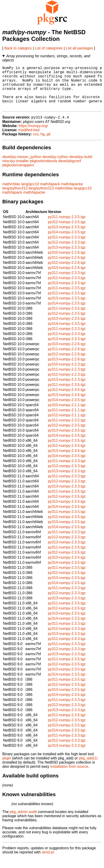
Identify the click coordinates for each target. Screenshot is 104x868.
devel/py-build (81, 167)
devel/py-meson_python (22, 167)
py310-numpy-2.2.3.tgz (67, 374)
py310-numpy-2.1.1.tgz (67, 415)
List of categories (49, 48)
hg (42, 144)
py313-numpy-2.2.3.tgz (67, 389)
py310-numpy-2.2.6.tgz (67, 262)
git (49, 144)
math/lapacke (72, 194)
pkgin (7, 768)
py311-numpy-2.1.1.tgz (67, 420)
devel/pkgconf (70, 171)
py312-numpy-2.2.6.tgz (67, 273)
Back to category (18, 48)
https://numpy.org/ (33, 136)
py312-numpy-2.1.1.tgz (67, 425)
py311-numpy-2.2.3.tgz (67, 379)
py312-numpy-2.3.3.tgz (67, 252)
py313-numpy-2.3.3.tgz (67, 257)
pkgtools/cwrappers (18, 175)
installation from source (69, 776)
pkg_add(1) (88, 768)
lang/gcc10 (30, 194)
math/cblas (11, 194)
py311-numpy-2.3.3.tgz (67, 247)
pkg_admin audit (23, 822)
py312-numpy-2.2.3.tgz (67, 384)
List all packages (79, 48)
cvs (36, 144)
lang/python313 (15, 198)
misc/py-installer (16, 171)
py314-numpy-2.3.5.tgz (67, 242)
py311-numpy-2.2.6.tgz (67, 267)
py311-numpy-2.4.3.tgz (67, 649)
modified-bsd (29, 140)
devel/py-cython (55, 167)
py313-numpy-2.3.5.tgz (67, 237)
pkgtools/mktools (43, 171)
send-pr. (48, 862)
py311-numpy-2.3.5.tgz (67, 227)
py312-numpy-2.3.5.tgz (67, 232)
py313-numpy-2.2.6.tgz (67, 278)
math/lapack (50, 194)
